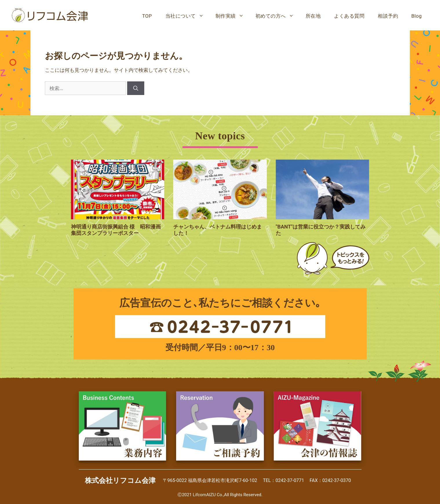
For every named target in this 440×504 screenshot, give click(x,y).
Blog (417, 16)
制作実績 (232, 16)
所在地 (313, 16)
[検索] (136, 88)
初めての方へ (277, 16)
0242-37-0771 (290, 480)
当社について (187, 16)
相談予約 (388, 16)
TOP (147, 16)
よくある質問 (349, 16)
